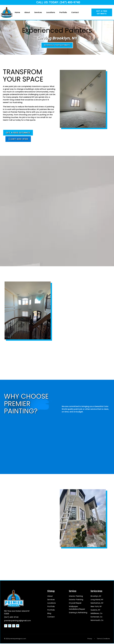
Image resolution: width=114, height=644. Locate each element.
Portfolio (63, 12)
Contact (75, 12)
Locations (51, 12)
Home (17, 12)
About (27, 12)
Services (38, 12)
